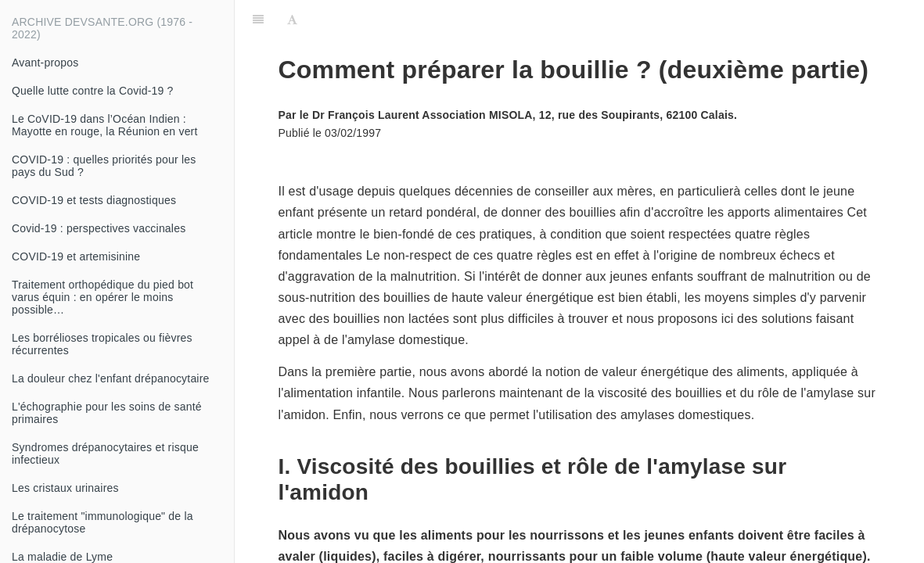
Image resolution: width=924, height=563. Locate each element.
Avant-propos (45, 63)
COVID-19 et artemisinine (76, 256)
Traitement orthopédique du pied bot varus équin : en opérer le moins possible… (102, 297)
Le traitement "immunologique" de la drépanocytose (102, 522)
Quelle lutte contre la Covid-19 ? (93, 91)
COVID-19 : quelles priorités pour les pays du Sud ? (104, 166)
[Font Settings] (292, 20)
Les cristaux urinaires (65, 488)
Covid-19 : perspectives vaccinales (99, 228)
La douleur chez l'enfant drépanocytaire (111, 378)
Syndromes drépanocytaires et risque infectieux (105, 454)
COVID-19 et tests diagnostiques (94, 200)
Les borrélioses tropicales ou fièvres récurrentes (102, 344)
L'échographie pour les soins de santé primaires (107, 413)
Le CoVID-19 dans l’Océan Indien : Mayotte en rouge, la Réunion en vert (105, 125)
